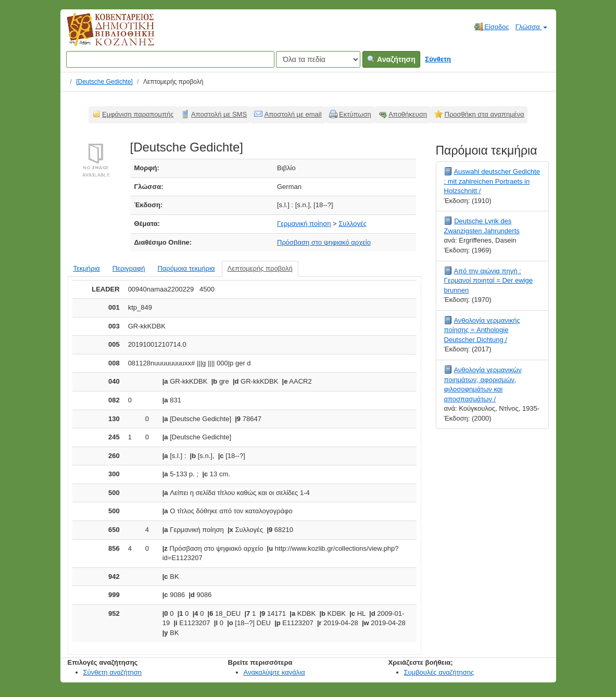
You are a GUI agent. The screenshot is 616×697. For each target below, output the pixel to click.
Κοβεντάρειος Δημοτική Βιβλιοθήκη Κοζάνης (101, 35)
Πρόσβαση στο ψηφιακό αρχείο (324, 242)
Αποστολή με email (293, 114)
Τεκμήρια (87, 268)
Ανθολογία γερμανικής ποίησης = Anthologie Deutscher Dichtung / (482, 330)
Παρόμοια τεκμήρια (186, 268)
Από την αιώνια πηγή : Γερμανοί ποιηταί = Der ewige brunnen (488, 281)
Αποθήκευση (408, 114)
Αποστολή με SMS (219, 114)
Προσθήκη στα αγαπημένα (485, 114)
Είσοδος (492, 27)
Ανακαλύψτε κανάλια (274, 672)
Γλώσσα (531, 27)
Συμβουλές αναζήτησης (439, 672)
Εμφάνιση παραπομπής (138, 114)
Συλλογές (353, 224)
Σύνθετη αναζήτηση (113, 672)
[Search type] (318, 59)
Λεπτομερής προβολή (260, 268)
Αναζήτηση (391, 59)
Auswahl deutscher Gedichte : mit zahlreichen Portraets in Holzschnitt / (492, 181)
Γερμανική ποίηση (304, 224)
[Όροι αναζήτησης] (170, 59)
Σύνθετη (438, 59)
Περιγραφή (129, 268)
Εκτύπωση (355, 114)
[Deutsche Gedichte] (104, 82)
